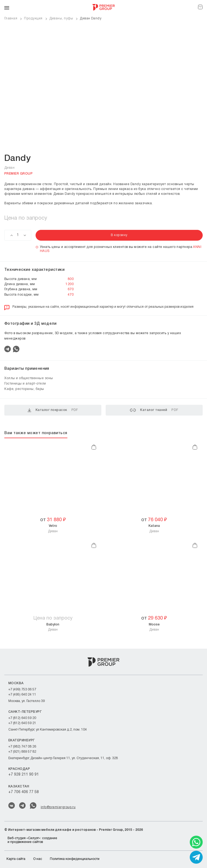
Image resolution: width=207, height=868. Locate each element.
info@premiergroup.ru (58, 807)
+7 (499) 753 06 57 (22, 689)
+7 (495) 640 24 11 (22, 695)
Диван (53, 528)
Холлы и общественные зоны (29, 378)
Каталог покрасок (53, 410)
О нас (38, 859)
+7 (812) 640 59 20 (22, 718)
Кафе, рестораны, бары (24, 389)
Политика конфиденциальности (75, 859)
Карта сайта (16, 859)
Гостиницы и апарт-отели (25, 384)
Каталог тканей (154, 410)
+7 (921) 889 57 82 (22, 752)
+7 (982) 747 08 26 (22, 747)
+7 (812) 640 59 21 (22, 723)
